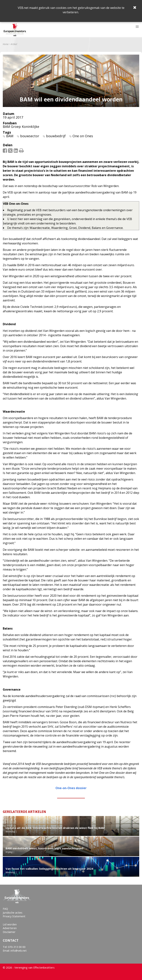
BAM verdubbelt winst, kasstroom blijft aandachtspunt (44, 848)
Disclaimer (9, 932)
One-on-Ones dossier (71, 788)
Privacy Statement (14, 916)
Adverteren (10, 928)
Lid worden (10, 924)
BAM (10, 136)
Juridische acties (13, 913)
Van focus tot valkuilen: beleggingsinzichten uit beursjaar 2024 (49, 869)
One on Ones (83, 136)
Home (6, 44)
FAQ (5, 909)
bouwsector (30, 136)
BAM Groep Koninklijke (21, 127)
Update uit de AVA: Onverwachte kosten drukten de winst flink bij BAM (55, 828)
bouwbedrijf (56, 136)
